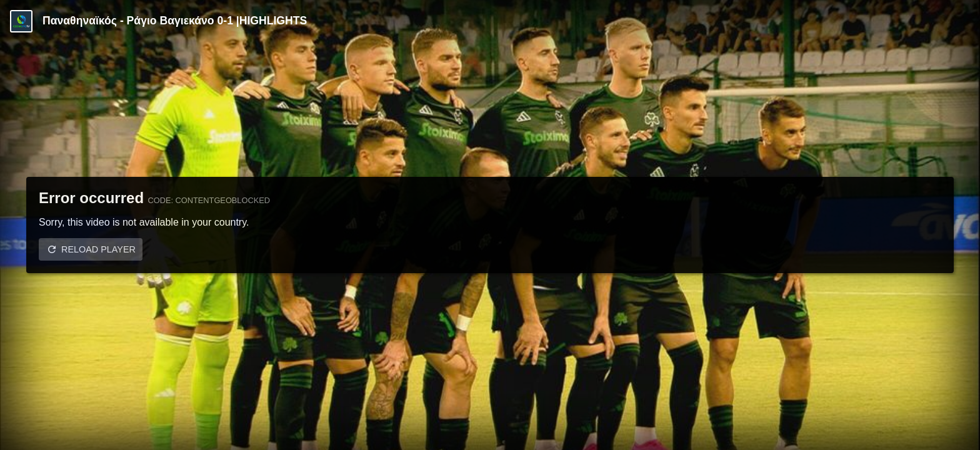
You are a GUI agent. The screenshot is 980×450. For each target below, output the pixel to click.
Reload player (98, 249)
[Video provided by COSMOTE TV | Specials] (21, 21)
